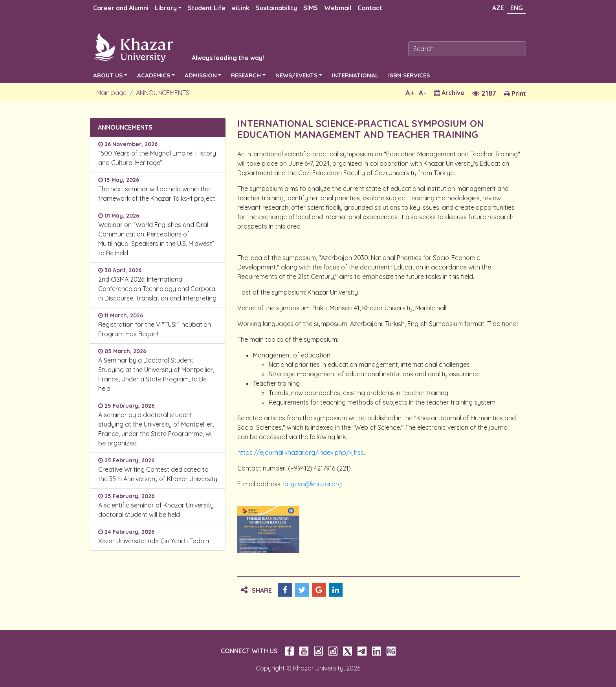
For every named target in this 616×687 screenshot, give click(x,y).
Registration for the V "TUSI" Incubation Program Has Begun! (155, 329)
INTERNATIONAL (355, 75)
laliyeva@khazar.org (313, 484)
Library (166, 8)
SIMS (311, 8)
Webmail (338, 8)
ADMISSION (201, 75)
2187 (484, 93)
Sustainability (276, 8)
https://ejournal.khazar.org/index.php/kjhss (301, 453)
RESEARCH (246, 75)
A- (423, 93)
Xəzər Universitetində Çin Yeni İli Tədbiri (154, 541)
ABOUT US (108, 75)
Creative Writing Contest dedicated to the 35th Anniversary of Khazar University (158, 474)
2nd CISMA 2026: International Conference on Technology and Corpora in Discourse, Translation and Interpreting (157, 289)
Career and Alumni (121, 8)
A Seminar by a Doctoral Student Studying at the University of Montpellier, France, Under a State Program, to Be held (156, 374)
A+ (410, 93)
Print (515, 93)
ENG (517, 8)
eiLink (241, 8)
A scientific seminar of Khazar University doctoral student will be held (156, 510)
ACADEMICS (154, 75)
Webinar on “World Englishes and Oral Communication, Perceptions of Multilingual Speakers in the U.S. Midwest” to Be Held (156, 239)
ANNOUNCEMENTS (163, 93)
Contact (370, 8)
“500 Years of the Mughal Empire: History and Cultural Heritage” (157, 158)
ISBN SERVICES (409, 75)
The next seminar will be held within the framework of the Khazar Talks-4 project (157, 194)
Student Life (207, 8)
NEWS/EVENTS (296, 75)
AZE (498, 8)
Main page (111, 93)
